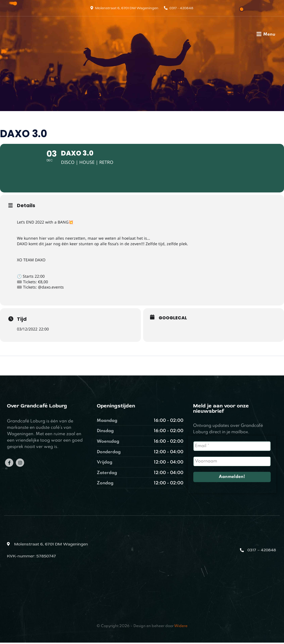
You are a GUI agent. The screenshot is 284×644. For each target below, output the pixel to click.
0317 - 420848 (181, 8)
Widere (181, 627)
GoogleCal (173, 319)
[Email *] (232, 448)
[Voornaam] (232, 463)
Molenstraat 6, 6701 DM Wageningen (127, 8)
